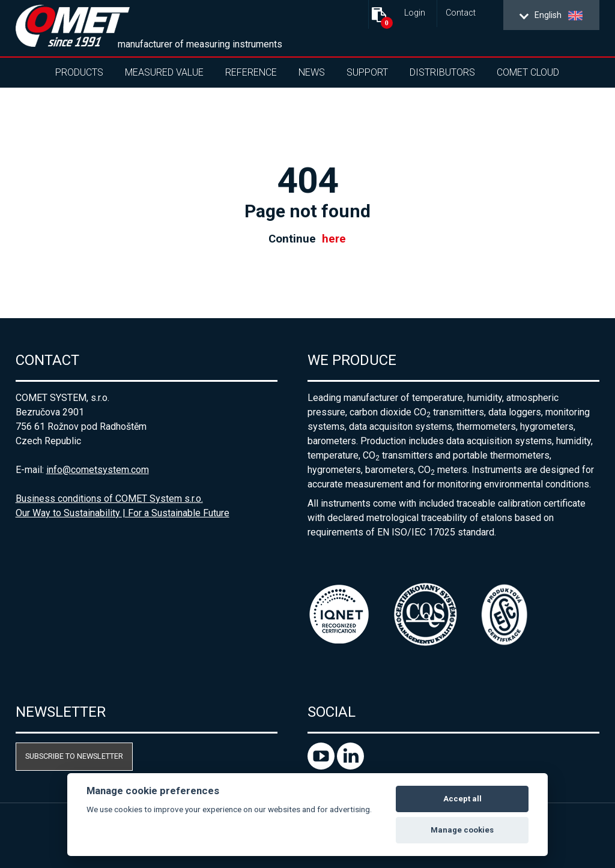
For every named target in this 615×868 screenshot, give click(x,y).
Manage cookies (462, 830)
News (312, 72)
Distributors (442, 72)
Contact (461, 13)
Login (415, 13)
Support (367, 72)
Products (79, 72)
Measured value (164, 72)
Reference (251, 72)
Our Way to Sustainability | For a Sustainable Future (123, 513)
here (334, 239)
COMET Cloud (528, 72)
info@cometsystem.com (98, 470)
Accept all (462, 799)
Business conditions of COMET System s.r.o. (109, 499)
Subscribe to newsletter (74, 756)
